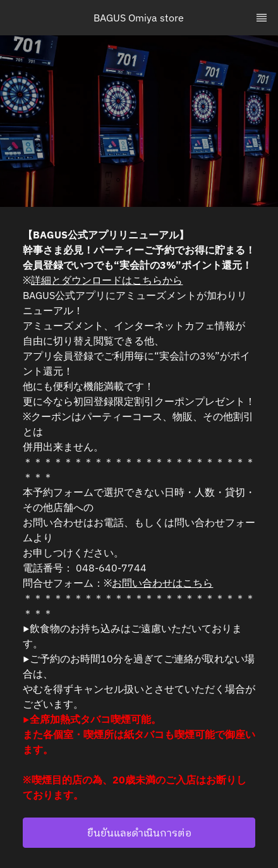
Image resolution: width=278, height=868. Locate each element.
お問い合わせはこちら (162, 583)
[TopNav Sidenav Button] (262, 18)
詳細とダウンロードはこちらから (107, 280)
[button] (139, 833)
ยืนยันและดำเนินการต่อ (139, 833)
